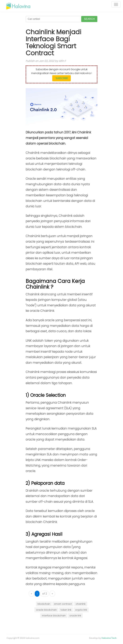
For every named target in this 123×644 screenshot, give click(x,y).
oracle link (75, 616)
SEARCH (89, 19)
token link (66, 610)
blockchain (44, 604)
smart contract (63, 604)
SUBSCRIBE (62, 78)
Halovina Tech (109, 638)
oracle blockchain (46, 610)
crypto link (81, 610)
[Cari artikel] (53, 19)
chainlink (81, 604)
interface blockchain (54, 616)
